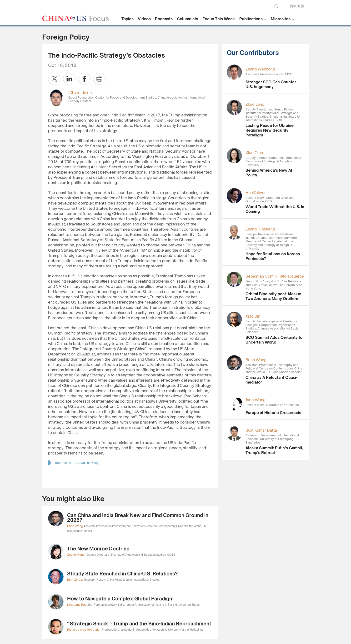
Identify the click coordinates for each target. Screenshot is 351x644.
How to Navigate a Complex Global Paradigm (120, 599)
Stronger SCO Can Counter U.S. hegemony (271, 84)
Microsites (281, 19)
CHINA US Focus (75, 18)
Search (276, 6)
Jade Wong (256, 400)
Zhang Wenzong (260, 69)
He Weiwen (256, 193)
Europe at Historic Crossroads (273, 413)
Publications (251, 19)
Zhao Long (255, 104)
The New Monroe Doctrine (98, 549)
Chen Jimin (81, 92)
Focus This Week (219, 19)
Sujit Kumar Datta (261, 430)
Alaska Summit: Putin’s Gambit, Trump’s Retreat (274, 450)
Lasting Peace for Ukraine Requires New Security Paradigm (270, 130)
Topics (128, 19)
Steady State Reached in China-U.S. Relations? (122, 574)
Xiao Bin (253, 316)
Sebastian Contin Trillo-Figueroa (275, 276)
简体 (293, 6)
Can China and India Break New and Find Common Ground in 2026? (138, 518)
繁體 (301, 6)
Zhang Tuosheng (260, 229)
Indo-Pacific (63, 463)
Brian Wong (256, 360)
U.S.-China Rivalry (87, 463)
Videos (144, 19)
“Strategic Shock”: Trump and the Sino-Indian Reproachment (139, 624)
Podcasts (164, 19)
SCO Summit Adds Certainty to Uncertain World (274, 340)
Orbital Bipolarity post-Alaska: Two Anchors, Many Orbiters (273, 296)
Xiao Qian (254, 153)
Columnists (188, 19)
